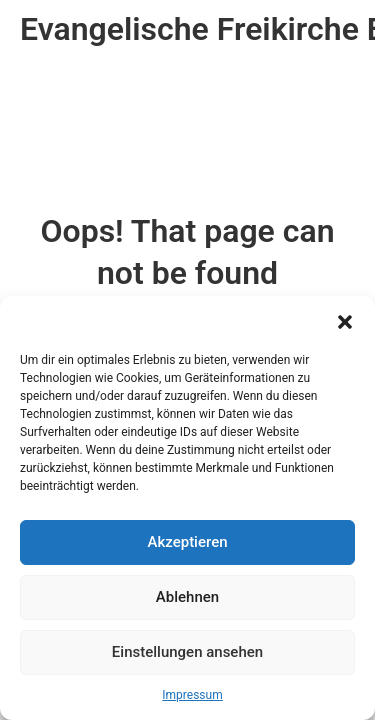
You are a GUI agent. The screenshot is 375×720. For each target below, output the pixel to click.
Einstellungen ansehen (187, 652)
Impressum (192, 695)
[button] (345, 321)
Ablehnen (187, 597)
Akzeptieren (187, 542)
